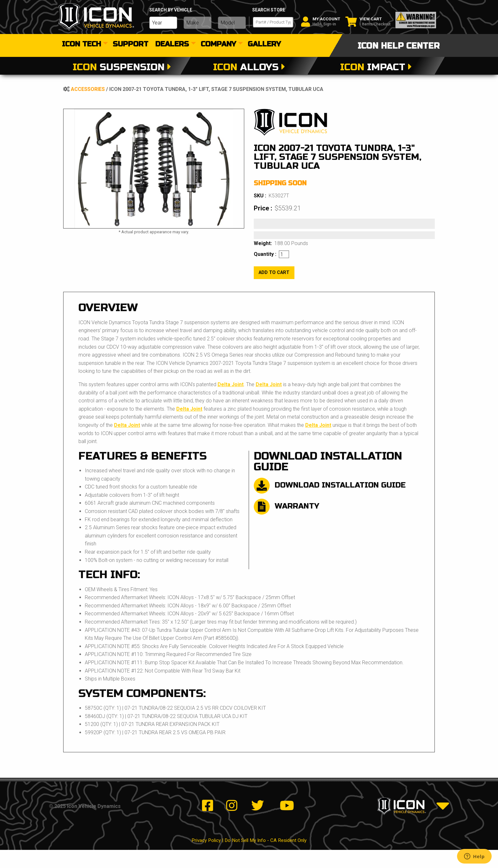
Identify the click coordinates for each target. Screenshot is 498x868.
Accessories (88, 89)
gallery (264, 44)
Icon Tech (81, 44)
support (131, 44)
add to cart (274, 273)
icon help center (399, 46)
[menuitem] (84, 44)
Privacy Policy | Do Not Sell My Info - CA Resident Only (249, 859)
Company (218, 44)
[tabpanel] (154, 169)
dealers (172, 44)
